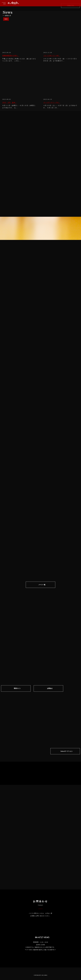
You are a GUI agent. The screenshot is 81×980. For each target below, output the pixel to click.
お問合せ (50, 690)
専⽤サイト (17, 690)
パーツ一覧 (42, 586)
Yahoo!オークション (66, 752)
